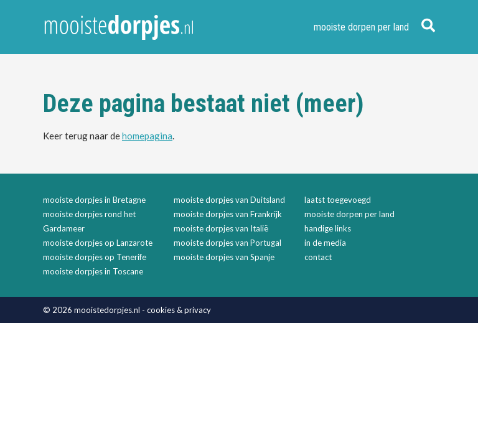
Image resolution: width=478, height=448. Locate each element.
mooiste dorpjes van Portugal (227, 243)
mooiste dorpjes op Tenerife (95, 257)
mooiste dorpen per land (361, 27)
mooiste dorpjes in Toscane (93, 271)
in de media (325, 243)
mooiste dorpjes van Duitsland (229, 200)
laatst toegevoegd (338, 200)
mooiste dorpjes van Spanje (224, 257)
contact (318, 257)
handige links (328, 228)
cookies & (166, 310)
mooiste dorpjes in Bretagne (94, 200)
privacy (198, 310)
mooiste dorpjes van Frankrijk (228, 214)
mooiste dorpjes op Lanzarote (98, 243)
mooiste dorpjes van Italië (221, 228)
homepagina (147, 136)
